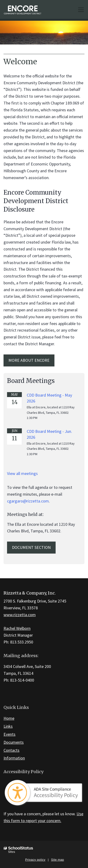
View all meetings (22, 473)
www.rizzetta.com (20, 615)
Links (8, 726)
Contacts (11, 750)
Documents (14, 742)
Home (9, 718)
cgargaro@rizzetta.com (28, 501)
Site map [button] (58, 860)
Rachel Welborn (17, 628)
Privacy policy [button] (35, 860)
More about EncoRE (29, 360)
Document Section (31, 547)
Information (14, 758)
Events (10, 734)
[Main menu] (81, 9)
